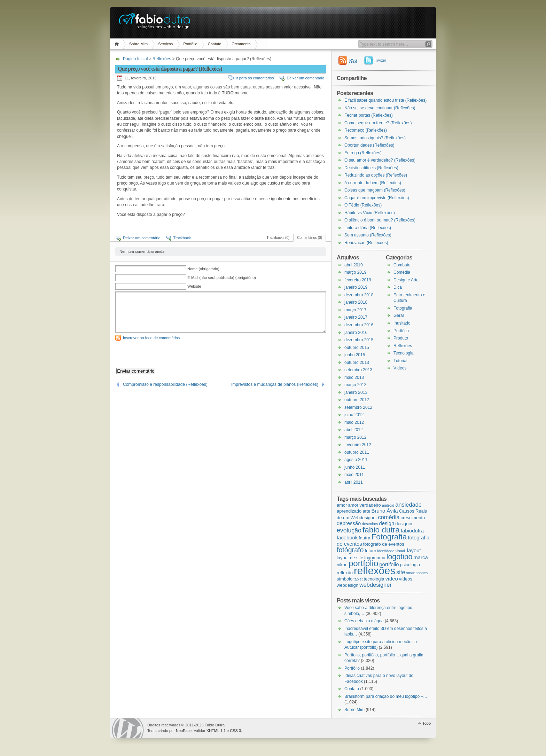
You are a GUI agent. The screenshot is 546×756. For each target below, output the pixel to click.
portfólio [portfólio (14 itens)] (363, 563)
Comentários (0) (310, 238)
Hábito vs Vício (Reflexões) (370, 213)
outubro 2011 (357, 452)
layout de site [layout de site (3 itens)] (350, 558)
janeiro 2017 (356, 317)
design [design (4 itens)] (387, 523)
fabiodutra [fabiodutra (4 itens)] (412, 531)
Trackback (182, 238)
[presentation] (168, 354)
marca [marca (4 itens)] (420, 558)
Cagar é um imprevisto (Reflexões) (377, 198)
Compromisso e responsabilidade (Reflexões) (165, 384)
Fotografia (403, 308)
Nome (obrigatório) (203, 269)
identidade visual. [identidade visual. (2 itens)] (392, 551)
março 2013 (355, 385)
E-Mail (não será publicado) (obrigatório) (222, 278)
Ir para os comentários (255, 78)
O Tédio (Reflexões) (363, 205)
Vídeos (400, 368)
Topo (427, 723)
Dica (398, 287)
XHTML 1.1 (216, 731)
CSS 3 (235, 731)
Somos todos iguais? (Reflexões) (375, 138)
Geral (399, 315)
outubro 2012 (357, 400)
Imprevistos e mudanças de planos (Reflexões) (275, 384)
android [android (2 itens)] (388, 505)
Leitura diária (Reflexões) (368, 228)
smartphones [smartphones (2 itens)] (417, 573)
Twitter (381, 60)
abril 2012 (354, 430)
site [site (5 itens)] (401, 572)
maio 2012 (354, 422)
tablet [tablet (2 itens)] (358, 579)
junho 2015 (355, 355)
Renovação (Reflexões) (366, 243)
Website (194, 286)
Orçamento (241, 44)
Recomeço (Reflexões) (366, 130)
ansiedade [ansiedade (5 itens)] (408, 505)
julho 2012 (354, 415)
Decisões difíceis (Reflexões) (371, 168)
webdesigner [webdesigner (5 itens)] (376, 585)
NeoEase (184, 731)
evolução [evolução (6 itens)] (349, 530)
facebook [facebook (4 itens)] (347, 538)
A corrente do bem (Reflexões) (373, 183)
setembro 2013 (358, 370)
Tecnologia (403, 353)
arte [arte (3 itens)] (366, 511)
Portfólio (190, 44)
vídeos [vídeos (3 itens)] (406, 579)
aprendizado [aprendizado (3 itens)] (349, 511)
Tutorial (400, 361)
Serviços (165, 44)
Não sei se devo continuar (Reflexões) (380, 108)
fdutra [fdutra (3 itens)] (364, 538)
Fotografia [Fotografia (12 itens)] (389, 537)
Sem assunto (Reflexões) (368, 235)
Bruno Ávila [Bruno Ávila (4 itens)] (385, 511)
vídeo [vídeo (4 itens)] (391, 579)
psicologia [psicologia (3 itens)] (410, 565)
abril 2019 (354, 265)
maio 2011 (354, 475)
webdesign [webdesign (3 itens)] (348, 585)
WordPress (128, 728)
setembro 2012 (358, 407)
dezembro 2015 (359, 340)
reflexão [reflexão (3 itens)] (345, 573)
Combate (402, 265)
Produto (401, 338)
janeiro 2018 (356, 302)
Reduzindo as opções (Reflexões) (376, 175)
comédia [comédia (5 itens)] (389, 517)
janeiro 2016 (356, 333)
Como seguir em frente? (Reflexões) (378, 123)
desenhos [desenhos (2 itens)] (370, 524)
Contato (215, 44)
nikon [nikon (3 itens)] (342, 565)
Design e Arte (406, 280)
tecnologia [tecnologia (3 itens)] (374, 579)
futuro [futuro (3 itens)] (370, 551)
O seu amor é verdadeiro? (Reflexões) (380, 160)
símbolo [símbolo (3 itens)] (345, 579)
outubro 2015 (357, 348)
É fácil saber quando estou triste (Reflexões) (385, 100)
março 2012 (355, 437)
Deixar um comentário (305, 78)
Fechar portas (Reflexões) (369, 115)
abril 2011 (354, 482)
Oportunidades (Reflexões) (369, 145)
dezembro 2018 (359, 295)
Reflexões (162, 59)
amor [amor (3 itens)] (342, 505)
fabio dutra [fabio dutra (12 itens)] (381, 530)
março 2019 (355, 272)
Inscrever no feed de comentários (151, 338)
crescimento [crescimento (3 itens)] (413, 518)
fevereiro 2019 (358, 280)
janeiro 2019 (356, 287)
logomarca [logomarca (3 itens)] (375, 558)
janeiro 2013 (356, 392)
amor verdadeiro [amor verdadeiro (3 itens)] (365, 505)
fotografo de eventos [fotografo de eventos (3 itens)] (384, 544)
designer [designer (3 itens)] (404, 524)
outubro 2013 (357, 363)
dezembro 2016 (359, 325)
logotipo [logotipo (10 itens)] (400, 557)
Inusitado (402, 323)
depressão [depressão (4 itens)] (349, 523)
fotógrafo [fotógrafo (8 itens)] (350, 550)
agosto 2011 (356, 460)
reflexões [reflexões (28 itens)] (375, 571)
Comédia (402, 272)
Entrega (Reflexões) (363, 153)
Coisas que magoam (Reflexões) (375, 190)
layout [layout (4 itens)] (414, 551)
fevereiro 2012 (358, 445)
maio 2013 (354, 377)
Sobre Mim (138, 44)
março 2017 (355, 310)
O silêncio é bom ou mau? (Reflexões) (380, 220)
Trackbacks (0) (278, 238)
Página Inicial (118, 44)
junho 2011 (355, 467)
